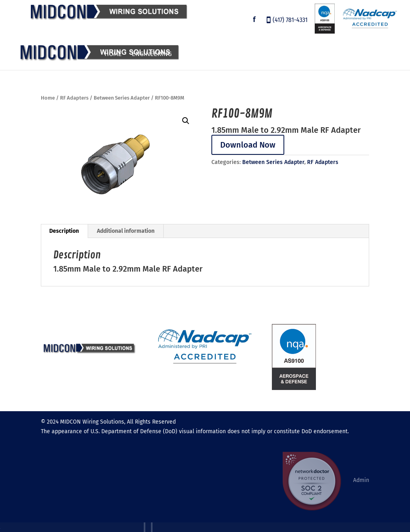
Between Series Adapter (122, 98)
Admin (361, 480)
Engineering (152, 54)
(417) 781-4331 (290, 21)
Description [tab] (64, 231)
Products (197, 54)
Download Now (248, 145)
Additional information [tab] (126, 231)
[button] (186, 121)
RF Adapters (74, 98)
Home (113, 54)
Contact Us (380, 54)
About (334, 54)
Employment (295, 54)
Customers (248, 54)
